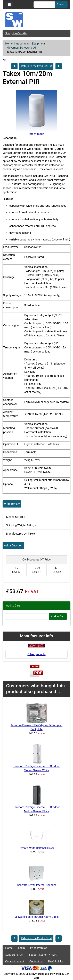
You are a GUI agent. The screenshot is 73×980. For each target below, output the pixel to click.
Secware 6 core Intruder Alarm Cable (37, 917)
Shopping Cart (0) (16, 33)
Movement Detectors (19, 48)
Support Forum (14, 955)
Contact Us (36, 961)
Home (9, 44)
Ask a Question (13, 546)
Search (61, 4)
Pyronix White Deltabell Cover (36, 848)
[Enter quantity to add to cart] (27, 616)
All (35, 48)
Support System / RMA (43, 955)
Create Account (15, 961)
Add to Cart (58, 616)
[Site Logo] (36, 20)
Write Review (12, 504)
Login (21, 948)
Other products (36, 654)
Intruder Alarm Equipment (29, 44)
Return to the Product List (36, 66)
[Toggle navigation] (9, 5)
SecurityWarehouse (37, 974)
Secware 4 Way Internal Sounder (36, 885)
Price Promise (39, 948)
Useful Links (56, 961)
